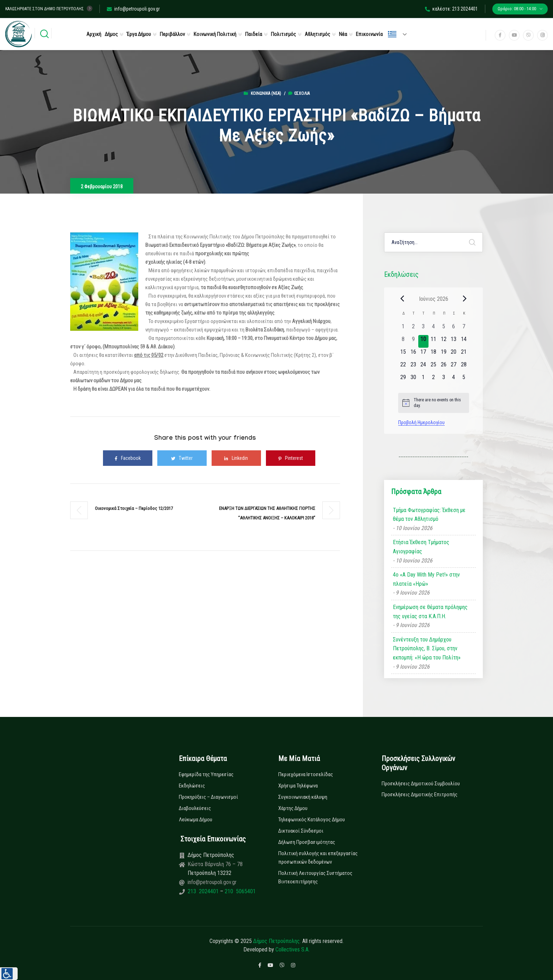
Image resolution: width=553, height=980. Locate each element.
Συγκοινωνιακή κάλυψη (303, 797)
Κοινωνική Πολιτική (215, 34)
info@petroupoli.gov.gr (133, 9)
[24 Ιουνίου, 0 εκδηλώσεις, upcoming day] (423, 367)
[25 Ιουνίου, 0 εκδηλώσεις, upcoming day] (434, 367)
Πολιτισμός (283, 34)
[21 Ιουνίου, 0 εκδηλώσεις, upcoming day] (464, 354)
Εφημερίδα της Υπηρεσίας (206, 774)
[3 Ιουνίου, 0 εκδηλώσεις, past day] (423, 329)
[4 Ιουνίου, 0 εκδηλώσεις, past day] (434, 329)
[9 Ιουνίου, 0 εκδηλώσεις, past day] (413, 341)
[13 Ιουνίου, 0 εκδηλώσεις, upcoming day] (454, 341)
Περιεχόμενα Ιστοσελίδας (306, 774)
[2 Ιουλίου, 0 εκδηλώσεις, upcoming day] (434, 379)
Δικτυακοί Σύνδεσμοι (301, 831)
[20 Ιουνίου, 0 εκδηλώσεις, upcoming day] (454, 354)
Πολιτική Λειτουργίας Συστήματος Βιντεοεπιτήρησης (315, 877)
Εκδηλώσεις (192, 786)
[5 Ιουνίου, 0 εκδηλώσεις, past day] (443, 329)
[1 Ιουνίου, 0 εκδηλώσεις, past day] (403, 329)
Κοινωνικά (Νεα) (266, 93)
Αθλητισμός (317, 34)
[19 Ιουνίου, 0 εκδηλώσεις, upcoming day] (443, 354)
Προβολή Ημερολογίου (421, 422)
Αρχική (94, 34)
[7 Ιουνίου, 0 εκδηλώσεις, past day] (464, 329)
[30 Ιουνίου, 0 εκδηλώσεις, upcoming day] (413, 379)
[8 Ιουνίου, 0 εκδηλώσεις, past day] (403, 341)
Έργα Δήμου (139, 34)
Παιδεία (254, 34)
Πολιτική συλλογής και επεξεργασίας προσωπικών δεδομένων (318, 858)
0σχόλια (299, 93)
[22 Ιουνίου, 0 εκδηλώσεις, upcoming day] (403, 367)
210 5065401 (239, 891)
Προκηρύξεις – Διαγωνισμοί (208, 797)
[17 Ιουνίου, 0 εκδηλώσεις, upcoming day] (423, 354)
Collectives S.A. (293, 949)
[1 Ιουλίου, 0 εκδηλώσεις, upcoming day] (423, 379)
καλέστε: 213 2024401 (451, 9)
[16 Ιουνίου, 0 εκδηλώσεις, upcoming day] (413, 354)
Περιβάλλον (172, 34)
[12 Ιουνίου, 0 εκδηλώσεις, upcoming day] (443, 341)
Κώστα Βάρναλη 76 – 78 (215, 864)
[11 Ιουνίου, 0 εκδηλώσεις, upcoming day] (434, 341)
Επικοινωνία (369, 34)
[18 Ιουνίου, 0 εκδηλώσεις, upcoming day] (434, 354)
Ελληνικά (392, 34)
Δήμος (111, 34)
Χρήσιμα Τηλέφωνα (298, 786)
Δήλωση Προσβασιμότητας (307, 842)
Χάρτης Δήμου (293, 808)
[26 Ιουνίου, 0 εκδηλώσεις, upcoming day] (443, 367)
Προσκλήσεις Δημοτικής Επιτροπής (420, 795)
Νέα (343, 34)
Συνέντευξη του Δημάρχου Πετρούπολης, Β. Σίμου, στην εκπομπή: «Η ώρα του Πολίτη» (427, 649)
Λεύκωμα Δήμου (196, 820)
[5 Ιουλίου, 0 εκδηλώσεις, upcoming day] (464, 379)
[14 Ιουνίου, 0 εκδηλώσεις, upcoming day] (464, 341)
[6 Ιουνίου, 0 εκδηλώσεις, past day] (454, 329)
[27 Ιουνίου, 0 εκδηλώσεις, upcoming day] (454, 367)
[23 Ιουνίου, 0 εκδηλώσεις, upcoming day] (413, 367)
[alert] (434, 403)
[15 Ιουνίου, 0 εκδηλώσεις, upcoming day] (403, 354)
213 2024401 (204, 891)
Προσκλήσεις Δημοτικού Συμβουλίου (421, 784)
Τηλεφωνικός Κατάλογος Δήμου (312, 820)
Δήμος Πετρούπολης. (277, 941)
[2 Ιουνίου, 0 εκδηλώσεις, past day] (413, 329)
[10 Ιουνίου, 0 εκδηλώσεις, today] (423, 341)
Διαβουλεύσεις (195, 808)
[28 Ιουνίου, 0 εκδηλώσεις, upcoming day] (464, 367)
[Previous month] (402, 299)
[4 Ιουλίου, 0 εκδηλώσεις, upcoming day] (454, 379)
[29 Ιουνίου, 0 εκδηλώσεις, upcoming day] (403, 379)
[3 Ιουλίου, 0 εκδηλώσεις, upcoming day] (443, 379)
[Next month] (465, 299)
